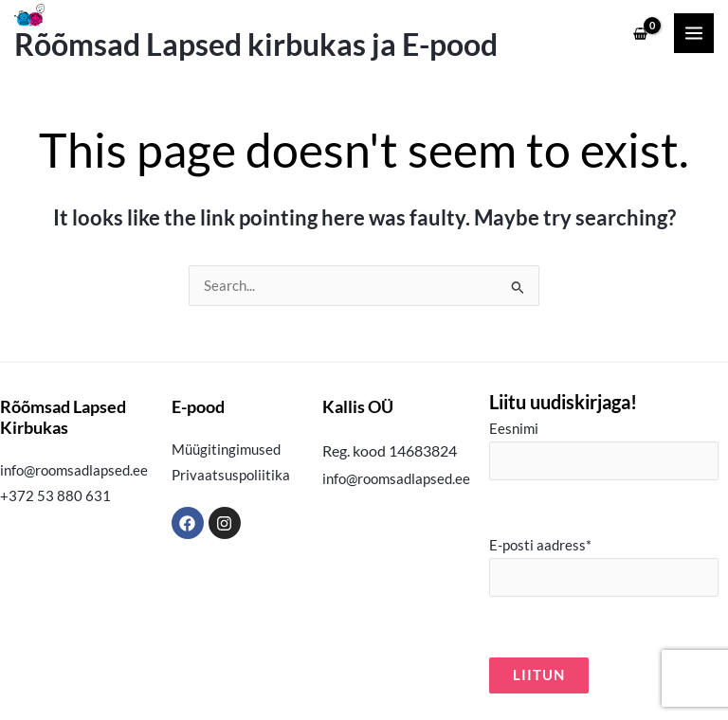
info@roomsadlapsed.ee (74, 470)
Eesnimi (604, 450)
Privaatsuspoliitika (231, 475)
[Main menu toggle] (694, 33)
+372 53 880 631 (55, 496)
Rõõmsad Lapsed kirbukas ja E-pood (256, 45)
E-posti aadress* (604, 567)
